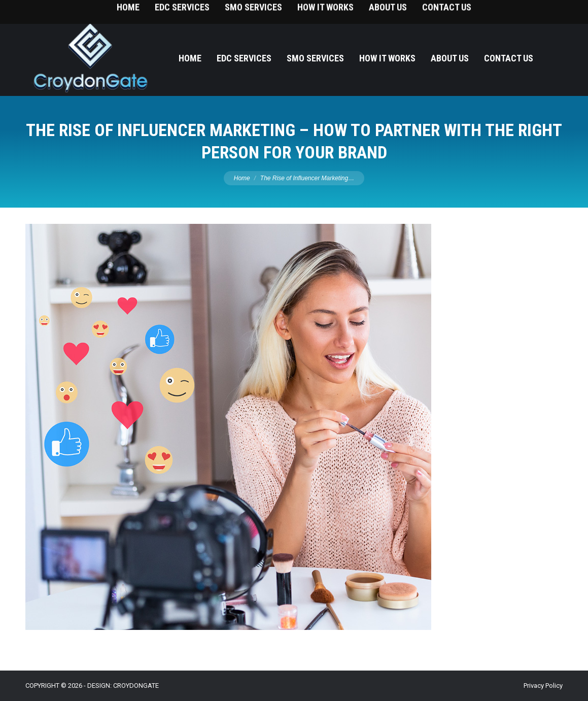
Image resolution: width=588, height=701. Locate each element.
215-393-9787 (542, 10)
